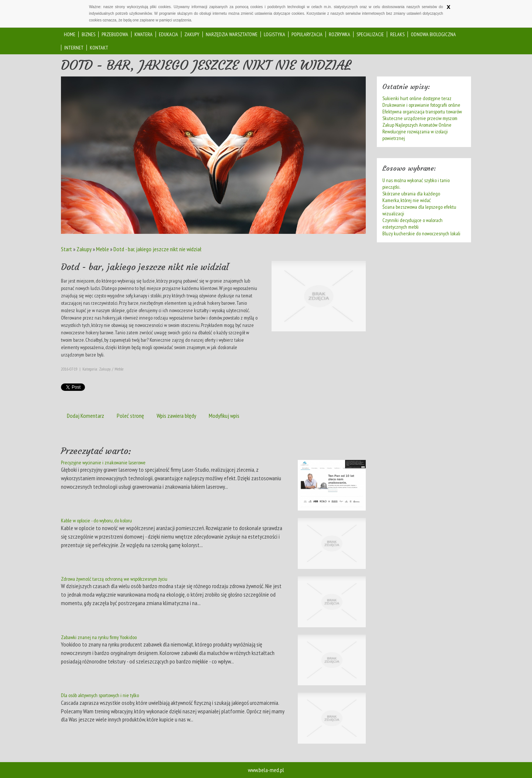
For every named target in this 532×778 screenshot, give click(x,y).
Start (66, 249)
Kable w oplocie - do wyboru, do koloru (96, 521)
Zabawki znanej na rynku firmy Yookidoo (99, 637)
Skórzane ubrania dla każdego (411, 194)
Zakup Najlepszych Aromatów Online (417, 125)
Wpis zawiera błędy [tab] (176, 416)
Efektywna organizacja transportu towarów (422, 112)
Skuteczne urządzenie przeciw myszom (420, 118)
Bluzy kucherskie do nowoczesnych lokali (421, 233)
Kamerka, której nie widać (407, 200)
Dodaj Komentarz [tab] (86, 416)
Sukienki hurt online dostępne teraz (417, 98)
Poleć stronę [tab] (130, 416)
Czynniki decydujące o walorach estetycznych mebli (412, 223)
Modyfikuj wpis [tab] (224, 416)
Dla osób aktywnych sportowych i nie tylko (100, 695)
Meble (103, 249)
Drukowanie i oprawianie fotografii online (421, 105)
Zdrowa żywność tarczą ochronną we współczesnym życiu (114, 579)
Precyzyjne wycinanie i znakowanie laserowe (103, 463)
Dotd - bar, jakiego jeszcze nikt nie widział (157, 249)
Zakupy (84, 249)
